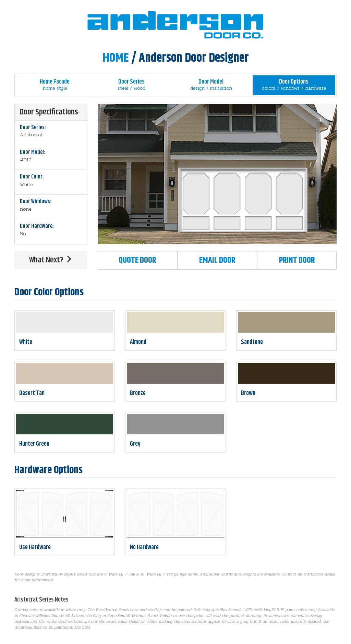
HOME (116, 58)
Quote (137, 260)
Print (297, 260)
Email (217, 260)
